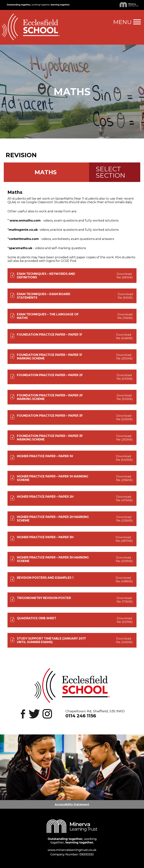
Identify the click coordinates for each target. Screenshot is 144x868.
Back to (16, 147)
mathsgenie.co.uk (23, 230)
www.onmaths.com (25, 221)
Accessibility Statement (72, 804)
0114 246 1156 (81, 716)
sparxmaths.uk (21, 248)
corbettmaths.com (24, 239)
